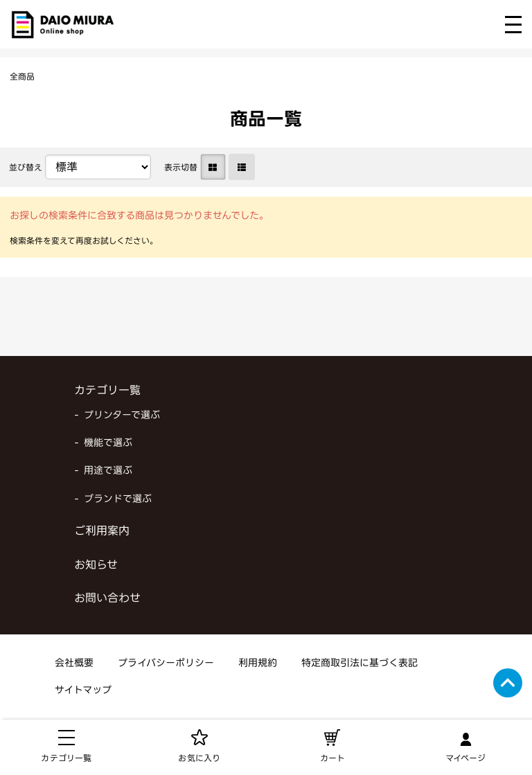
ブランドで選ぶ (118, 500)
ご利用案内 (102, 532)
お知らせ (96, 566)
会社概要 (74, 664)
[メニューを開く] (513, 25)
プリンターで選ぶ (122, 416)
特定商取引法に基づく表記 (360, 664)
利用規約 (258, 664)
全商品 (22, 78)
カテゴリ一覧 (107, 391)
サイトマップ (83, 691)
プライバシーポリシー (166, 664)
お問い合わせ (107, 599)
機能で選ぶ (108, 444)
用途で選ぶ (108, 471)
